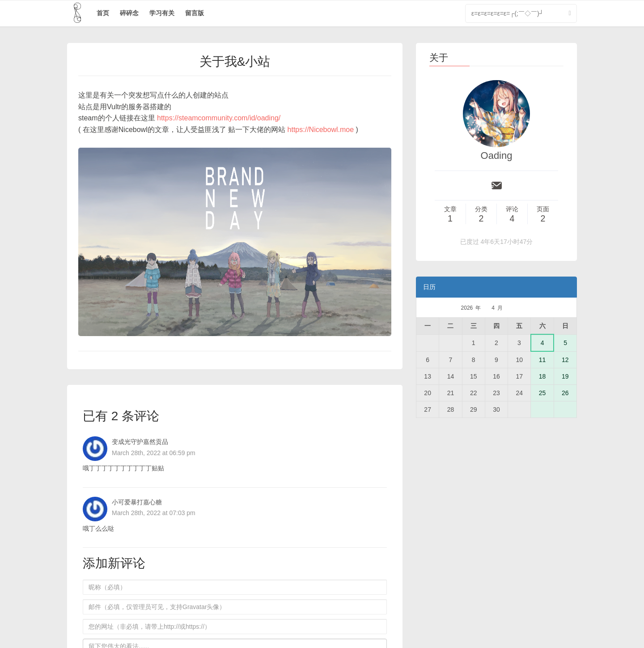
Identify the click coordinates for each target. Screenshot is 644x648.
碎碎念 (129, 13)
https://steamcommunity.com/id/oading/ (219, 118)
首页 (103, 13)
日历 (429, 287)
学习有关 (162, 13)
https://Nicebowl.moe (321, 130)
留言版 (195, 13)
